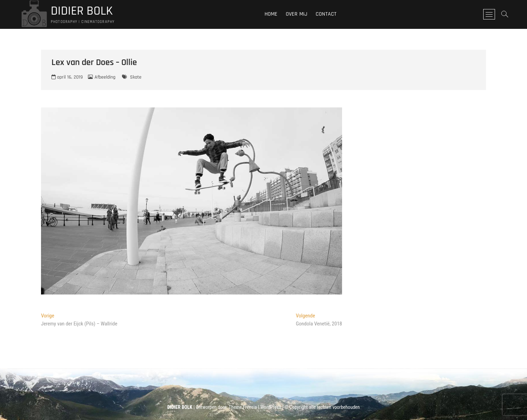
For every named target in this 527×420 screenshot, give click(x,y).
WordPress (271, 407)
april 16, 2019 (67, 77)
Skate (136, 77)
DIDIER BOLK (82, 11)
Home (271, 14)
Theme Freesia (243, 407)
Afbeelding (105, 77)
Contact (326, 14)
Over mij (297, 14)
